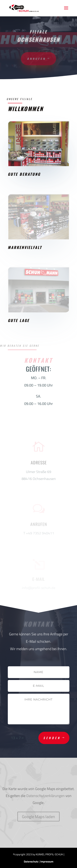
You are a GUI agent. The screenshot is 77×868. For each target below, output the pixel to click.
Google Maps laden (38, 817)
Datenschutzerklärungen (45, 796)
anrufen (36, 59)
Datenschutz (31, 861)
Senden (52, 738)
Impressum (47, 861)
